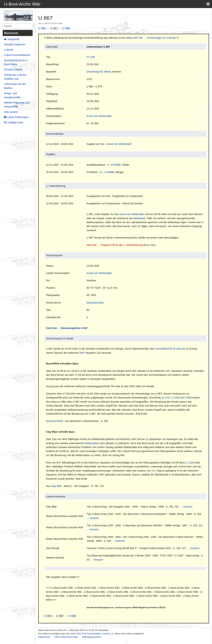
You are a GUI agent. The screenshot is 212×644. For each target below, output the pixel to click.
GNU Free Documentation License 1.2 (95, 634)
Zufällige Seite (15, 122)
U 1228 (175, 398)
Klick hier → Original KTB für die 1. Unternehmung (115, 245)
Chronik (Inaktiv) (13, 69)
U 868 (66, 28)
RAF (82, 353)
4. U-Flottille (114, 165)
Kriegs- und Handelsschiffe (12, 95)
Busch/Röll (57, 421)
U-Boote (9, 50)
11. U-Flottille (107, 172)
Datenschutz (44, 637)
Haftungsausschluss (92, 637)
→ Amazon (186, 507)
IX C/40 (91, 57)
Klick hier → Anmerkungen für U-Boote (154, 38)
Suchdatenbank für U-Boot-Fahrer (16, 62)
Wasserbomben (95, 303)
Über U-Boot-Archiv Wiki (66, 637)
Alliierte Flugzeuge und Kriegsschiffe (17, 105)
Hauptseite (13, 39)
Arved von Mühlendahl (99, 116)
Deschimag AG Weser (99, 72)
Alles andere (11, 112)
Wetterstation (92, 443)
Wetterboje (140, 218)
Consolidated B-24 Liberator (170, 349)
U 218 (166, 398)
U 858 (188, 398)
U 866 (42, 28)
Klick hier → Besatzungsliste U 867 (67, 328)
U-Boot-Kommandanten (17, 55)
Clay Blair (56, 486)
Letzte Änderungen (18, 117)
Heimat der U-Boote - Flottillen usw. (16, 77)
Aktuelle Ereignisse (15, 44)
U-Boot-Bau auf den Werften (15, 86)
